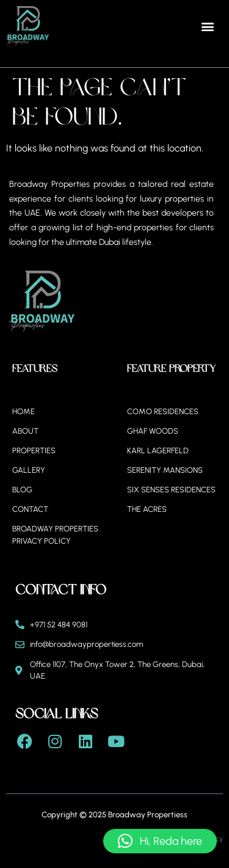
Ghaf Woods (153, 431)
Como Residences (163, 411)
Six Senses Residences (171, 490)
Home (24, 411)
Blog (22, 490)
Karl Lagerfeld (158, 450)
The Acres (147, 509)
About (25, 431)
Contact (30, 509)
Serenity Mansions (165, 470)
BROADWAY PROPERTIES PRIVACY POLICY (55, 535)
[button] (208, 26)
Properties (34, 450)
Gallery (29, 470)
